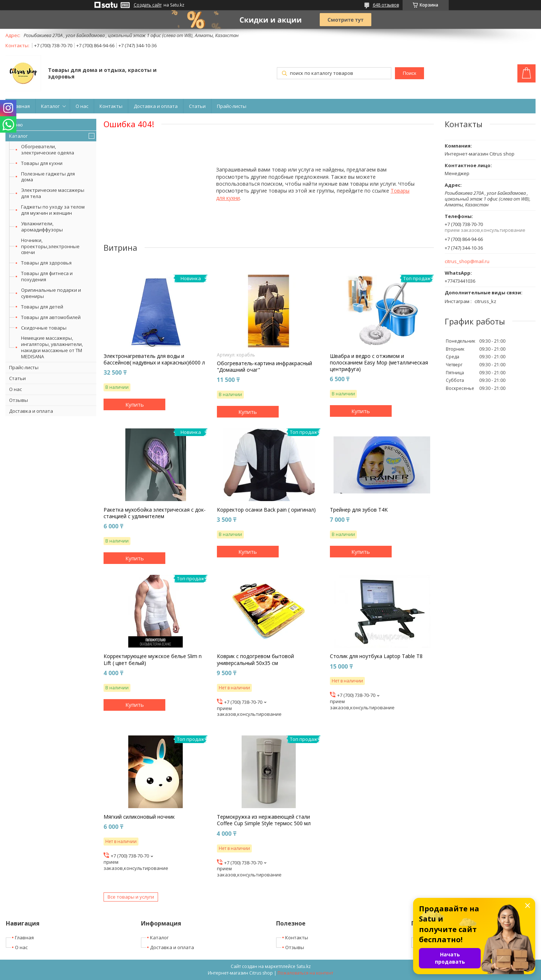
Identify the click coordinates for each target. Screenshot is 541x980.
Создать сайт (148, 5)
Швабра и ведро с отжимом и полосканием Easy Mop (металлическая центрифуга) (379, 363)
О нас (82, 106)
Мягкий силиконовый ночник (139, 817)
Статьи (197, 106)
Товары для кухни (42, 163)
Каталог (50, 106)
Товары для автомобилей (51, 317)
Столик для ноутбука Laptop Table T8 (376, 656)
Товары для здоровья (46, 263)
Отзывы (19, 400)
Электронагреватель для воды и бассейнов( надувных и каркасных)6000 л (154, 359)
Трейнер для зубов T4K (359, 510)
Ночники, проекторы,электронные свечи (50, 246)
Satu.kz (304, 966)
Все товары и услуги (131, 897)
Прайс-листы (232, 106)
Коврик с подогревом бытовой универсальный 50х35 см (255, 660)
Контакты (111, 106)
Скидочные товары (44, 328)
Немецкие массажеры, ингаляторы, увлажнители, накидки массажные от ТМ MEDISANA (52, 347)
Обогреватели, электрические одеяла (48, 150)
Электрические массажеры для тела (53, 193)
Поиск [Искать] (410, 73)
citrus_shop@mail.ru (467, 261)
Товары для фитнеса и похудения (47, 276)
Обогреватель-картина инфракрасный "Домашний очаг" (265, 367)
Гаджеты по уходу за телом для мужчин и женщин (53, 210)
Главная (20, 106)
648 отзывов (386, 5)
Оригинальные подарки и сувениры (51, 293)
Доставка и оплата (156, 106)
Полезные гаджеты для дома (48, 177)
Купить (135, 404)
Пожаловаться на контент (305, 973)
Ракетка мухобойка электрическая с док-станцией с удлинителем (155, 513)
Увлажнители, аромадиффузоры (42, 227)
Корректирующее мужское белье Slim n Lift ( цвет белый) (153, 660)
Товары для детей (42, 307)
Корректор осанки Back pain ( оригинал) (266, 510)
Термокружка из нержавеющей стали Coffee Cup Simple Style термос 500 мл (264, 820)
